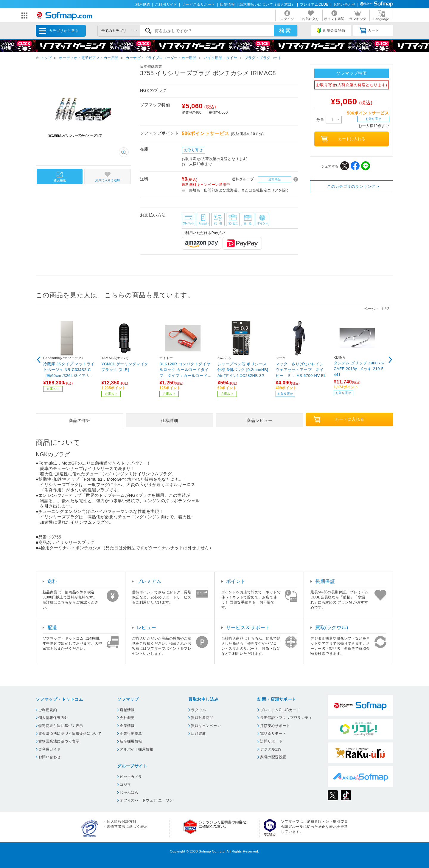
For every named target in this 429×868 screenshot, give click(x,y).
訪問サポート (271, 741)
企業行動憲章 (131, 734)
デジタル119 (271, 749)
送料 (52, 581)
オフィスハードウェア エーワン (146, 800)
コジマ (125, 785)
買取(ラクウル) (332, 628)
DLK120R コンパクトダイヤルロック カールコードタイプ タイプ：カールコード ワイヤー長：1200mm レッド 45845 (185, 370)
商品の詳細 (80, 420)
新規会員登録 (331, 31)
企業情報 (127, 726)
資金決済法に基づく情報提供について (70, 734)
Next (390, 360)
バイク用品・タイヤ (220, 58)
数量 (329, 120)
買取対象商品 (202, 718)
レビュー (147, 628)
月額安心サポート (275, 726)
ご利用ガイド (166, 4)
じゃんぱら (129, 793)
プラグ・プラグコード (263, 58)
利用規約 (143, 4)
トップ (46, 58)
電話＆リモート (273, 734)
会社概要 (127, 718)
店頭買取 (198, 734)
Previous (39, 360)
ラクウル (198, 710)
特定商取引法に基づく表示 (61, 726)
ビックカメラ (131, 777)
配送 (52, 628)
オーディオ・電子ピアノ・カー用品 (89, 58)
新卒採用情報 (131, 741)
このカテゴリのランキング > (353, 187)
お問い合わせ (345, 4)
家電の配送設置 (273, 757)
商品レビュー (260, 420)
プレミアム (149, 581)
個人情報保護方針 (53, 718)
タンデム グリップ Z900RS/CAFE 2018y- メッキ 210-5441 (359, 369)
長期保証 (325, 581)
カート (369, 31)
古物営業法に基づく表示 (59, 741)
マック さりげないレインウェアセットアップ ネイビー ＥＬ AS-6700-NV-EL (301, 370)
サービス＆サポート (198, 4)
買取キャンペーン (206, 726)
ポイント (236, 581)
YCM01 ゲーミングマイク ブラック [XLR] (125, 367)
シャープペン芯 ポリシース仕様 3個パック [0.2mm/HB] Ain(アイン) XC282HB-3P (243, 370)
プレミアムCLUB (314, 4)
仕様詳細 (170, 420)
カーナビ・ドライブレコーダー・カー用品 (161, 58)
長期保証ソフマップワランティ (286, 718)
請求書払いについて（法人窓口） (267, 4)
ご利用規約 (48, 710)
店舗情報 (227, 4)
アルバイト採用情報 (136, 749)
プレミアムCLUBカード (280, 710)
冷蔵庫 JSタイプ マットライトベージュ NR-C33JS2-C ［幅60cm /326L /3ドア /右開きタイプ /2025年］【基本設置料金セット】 (69, 370)
